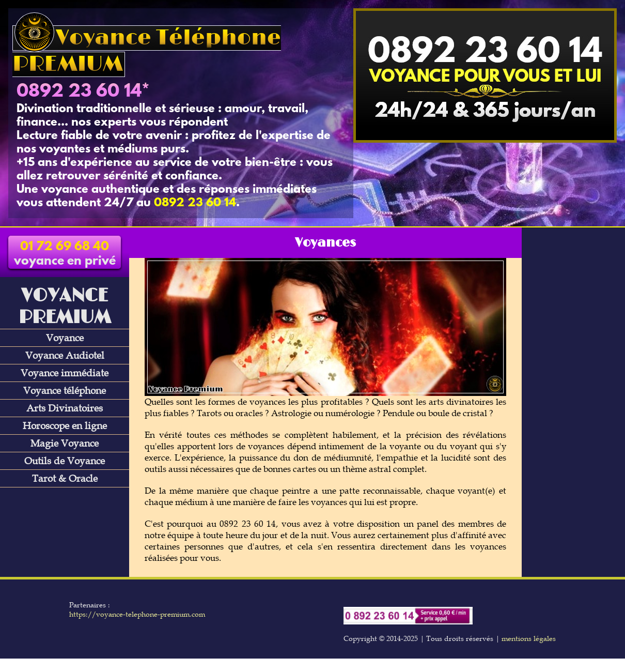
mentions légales (529, 638)
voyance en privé (65, 254)
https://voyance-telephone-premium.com (137, 614)
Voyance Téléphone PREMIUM (147, 51)
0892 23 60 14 (79, 92)
